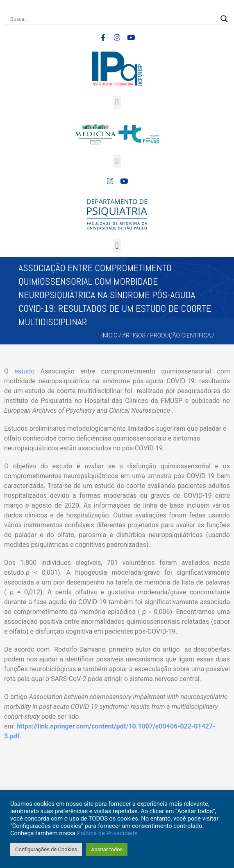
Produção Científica (180, 335)
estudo (24, 371)
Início (109, 335)
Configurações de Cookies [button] (46, 849)
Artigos (134, 335)
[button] (117, 102)
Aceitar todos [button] (107, 849)
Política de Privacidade (107, 833)
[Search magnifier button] (224, 19)
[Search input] (113, 19)
